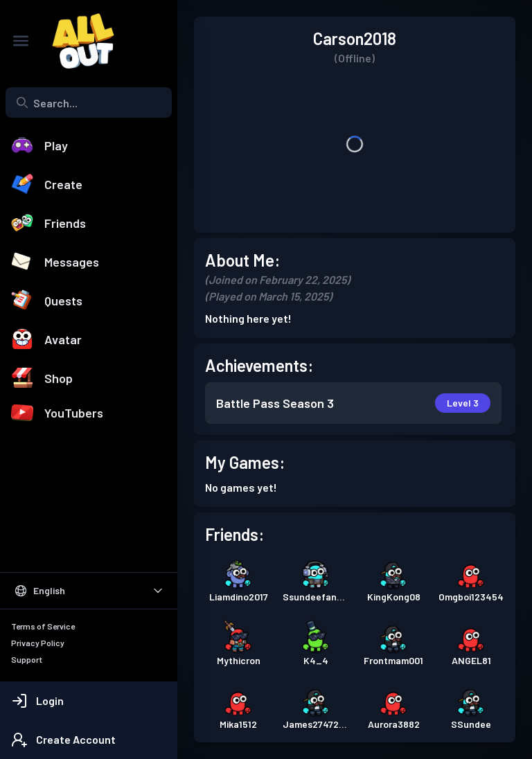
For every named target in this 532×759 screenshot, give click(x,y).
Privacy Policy (38, 643)
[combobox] (89, 102)
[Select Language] (89, 591)
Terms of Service (43, 626)
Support (27, 659)
